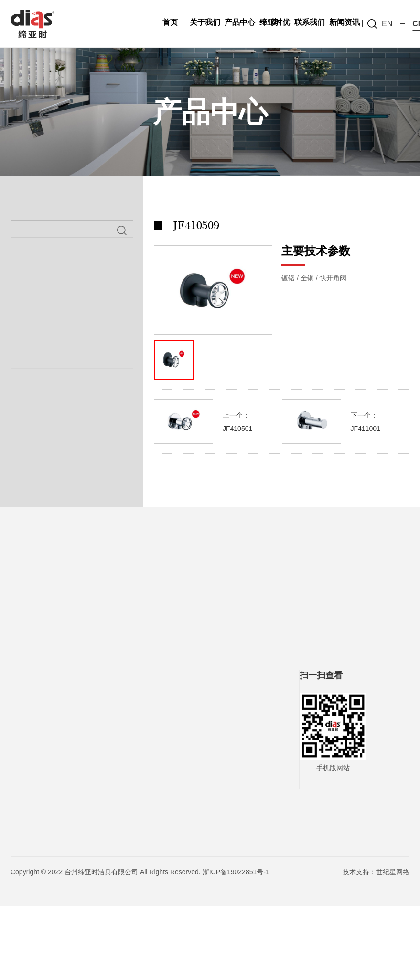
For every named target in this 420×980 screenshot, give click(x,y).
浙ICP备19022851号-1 (236, 946)
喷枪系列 (39, 317)
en (387, 24)
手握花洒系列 (48, 369)
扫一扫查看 (321, 749)
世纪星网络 (393, 946)
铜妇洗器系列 (51, 343)
